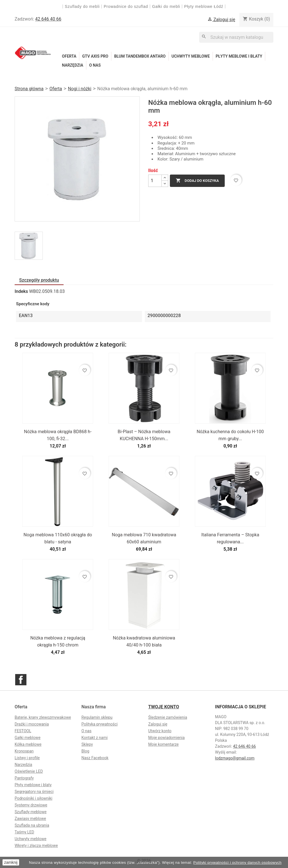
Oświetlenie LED (29, 771)
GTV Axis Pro (95, 56)
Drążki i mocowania (32, 724)
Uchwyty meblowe (191, 56)
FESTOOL (23, 731)
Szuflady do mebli (82, 6)
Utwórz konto (160, 731)
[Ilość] (155, 181)
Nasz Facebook (95, 758)
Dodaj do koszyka (197, 181)
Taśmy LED (24, 832)
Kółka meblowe (28, 744)
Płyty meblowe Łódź (204, 6)
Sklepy (87, 744)
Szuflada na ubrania (32, 825)
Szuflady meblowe (31, 812)
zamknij (11, 862)
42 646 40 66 (48, 19)
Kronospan (24, 751)
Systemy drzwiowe (31, 805)
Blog (85, 751)
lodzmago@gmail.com (235, 758)
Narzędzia (73, 65)
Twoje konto (164, 707)
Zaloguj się (158, 724)
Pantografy (24, 778)
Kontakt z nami (95, 738)
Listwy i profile (27, 758)
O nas (95, 65)
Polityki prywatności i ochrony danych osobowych (237, 863)
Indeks (21, 291)
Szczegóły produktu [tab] (39, 280)
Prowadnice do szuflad (126, 6)
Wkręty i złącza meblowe (36, 846)
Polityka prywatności (100, 724)
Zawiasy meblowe (30, 819)
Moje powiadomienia (166, 738)
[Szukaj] (236, 37)
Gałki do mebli (166, 6)
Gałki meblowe (28, 738)
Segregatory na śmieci (34, 792)
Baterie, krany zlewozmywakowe (43, 717)
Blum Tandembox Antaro (140, 56)
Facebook (21, 680)
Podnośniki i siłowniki (33, 798)
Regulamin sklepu (97, 717)
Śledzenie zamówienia (168, 717)
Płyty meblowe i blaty (239, 56)
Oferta (69, 56)
